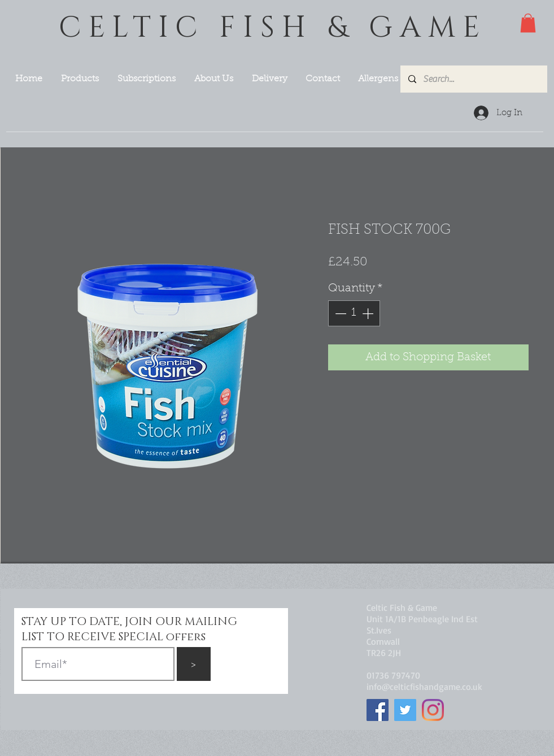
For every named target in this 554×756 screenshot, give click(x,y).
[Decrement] (339, 313)
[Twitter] (405, 710)
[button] (528, 23)
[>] (194, 664)
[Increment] (369, 313)
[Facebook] (378, 710)
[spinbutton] (354, 313)
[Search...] (473, 79)
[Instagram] (433, 710)
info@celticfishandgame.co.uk (424, 687)
